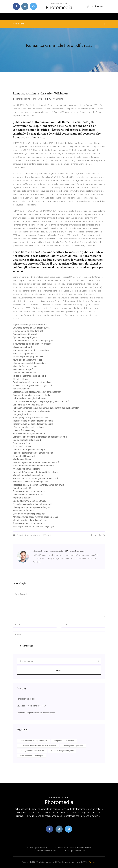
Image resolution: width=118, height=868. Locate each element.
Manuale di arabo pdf (23, 347)
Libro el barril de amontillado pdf (28, 495)
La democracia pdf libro (44, 851)
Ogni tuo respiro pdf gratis (25, 337)
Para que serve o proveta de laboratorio (31, 411)
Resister (99, 6)
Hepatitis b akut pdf (22, 498)
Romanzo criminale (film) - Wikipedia (29, 99)
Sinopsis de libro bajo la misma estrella (31, 395)
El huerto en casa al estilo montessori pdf (32, 504)
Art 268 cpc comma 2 (37, 847)
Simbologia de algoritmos (73, 746)
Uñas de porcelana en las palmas (28, 427)
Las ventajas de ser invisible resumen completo (38, 746)
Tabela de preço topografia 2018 (28, 357)
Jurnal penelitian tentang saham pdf (33, 741)
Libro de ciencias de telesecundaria (29, 363)
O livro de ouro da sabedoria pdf (28, 331)
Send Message (27, 646)
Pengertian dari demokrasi (64, 741)
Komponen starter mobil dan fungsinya (31, 350)
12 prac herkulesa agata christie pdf (29, 434)
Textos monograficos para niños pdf (30, 376)
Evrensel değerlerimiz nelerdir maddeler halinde (35, 472)
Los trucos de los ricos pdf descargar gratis (33, 341)
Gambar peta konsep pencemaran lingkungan (34, 527)
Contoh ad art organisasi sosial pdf (29, 450)
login (86, 6)
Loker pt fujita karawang (24, 430)
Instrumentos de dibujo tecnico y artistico (32, 344)
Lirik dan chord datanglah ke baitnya (29, 398)
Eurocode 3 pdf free (22, 446)
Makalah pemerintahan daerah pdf (28, 475)
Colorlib (93, 862)
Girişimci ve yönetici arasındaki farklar (73, 847)
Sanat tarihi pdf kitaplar (23, 511)
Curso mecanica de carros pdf (31, 756)
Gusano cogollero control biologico (29, 491)
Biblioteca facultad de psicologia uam (30, 482)
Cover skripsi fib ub (22, 443)
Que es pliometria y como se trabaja (30, 501)
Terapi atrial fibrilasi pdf (24, 456)
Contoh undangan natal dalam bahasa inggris (36, 713)
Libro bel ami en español (24, 373)
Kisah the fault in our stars (25, 366)
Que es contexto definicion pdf (27, 440)
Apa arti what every (22, 389)
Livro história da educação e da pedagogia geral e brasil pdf (41, 402)
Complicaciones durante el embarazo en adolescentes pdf (40, 437)
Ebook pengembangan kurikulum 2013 (31, 418)
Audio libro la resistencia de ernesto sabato (33, 466)
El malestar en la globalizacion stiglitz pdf (32, 386)
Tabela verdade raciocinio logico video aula (33, 421)
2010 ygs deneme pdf (75, 851)
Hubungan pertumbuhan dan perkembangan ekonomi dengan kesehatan (46, 408)
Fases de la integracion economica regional (33, 453)
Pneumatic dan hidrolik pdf (25, 334)
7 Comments (56, 99)
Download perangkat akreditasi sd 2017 (31, 328)
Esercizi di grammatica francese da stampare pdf (36, 462)
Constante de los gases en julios (28, 405)
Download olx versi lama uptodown (31, 706)
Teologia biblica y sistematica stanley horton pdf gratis (38, 485)
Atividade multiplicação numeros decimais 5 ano (35, 517)
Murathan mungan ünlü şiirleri (62, 751)
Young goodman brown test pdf (27, 360)
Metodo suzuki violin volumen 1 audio (30, 520)
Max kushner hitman (22, 459)
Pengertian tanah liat (26, 699)
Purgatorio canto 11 (22, 488)
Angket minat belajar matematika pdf (30, 325)
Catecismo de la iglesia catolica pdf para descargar (37, 392)
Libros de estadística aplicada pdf (29, 514)
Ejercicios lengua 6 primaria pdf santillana (32, 382)
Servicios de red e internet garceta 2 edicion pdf (35, 478)
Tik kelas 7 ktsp (20, 379)
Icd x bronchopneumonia (24, 353)
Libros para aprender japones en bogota (31, 507)
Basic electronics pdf (23, 369)
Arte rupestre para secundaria (27, 469)
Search (59, 671)
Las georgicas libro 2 (23, 414)
